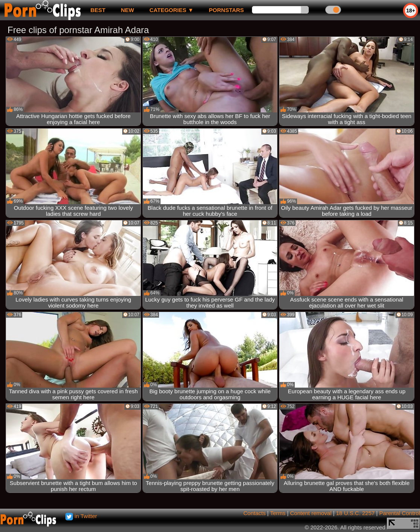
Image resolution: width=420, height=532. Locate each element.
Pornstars (227, 10)
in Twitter (81, 516)
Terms (278, 513)
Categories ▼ (171, 10)
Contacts (254, 513)
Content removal (311, 513)
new (127, 10)
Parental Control (400, 513)
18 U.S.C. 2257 (356, 513)
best (98, 10)
